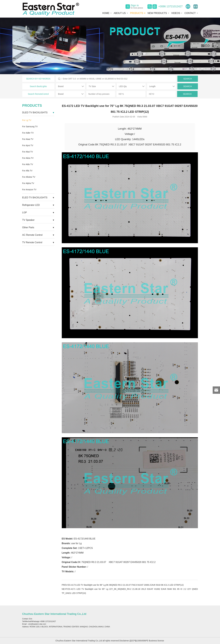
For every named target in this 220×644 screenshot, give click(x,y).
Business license (156, 641)
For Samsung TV (30, 127)
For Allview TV (29, 177)
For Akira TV (28, 158)
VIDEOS (176, 13)
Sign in (137, 6)
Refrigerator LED (31, 205)
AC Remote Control (32, 235)
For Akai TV (28, 152)
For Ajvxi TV (28, 145)
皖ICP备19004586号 (139, 641)
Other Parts (28, 227)
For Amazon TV (29, 190)
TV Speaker (28, 220)
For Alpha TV (28, 183)
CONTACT (190, 13)
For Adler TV (28, 133)
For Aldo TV (28, 164)
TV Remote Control (32, 242)
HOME (106, 13)
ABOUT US (120, 13)
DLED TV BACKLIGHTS (35, 113)
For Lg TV (27, 120)
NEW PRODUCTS (157, 13)
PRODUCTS (137, 13)
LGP (25, 212)
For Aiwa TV (28, 139)
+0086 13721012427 (171, 6)
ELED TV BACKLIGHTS (35, 198)
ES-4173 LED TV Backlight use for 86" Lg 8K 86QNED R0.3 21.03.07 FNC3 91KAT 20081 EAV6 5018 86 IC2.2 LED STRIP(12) (126, 585)
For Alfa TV (27, 171)
